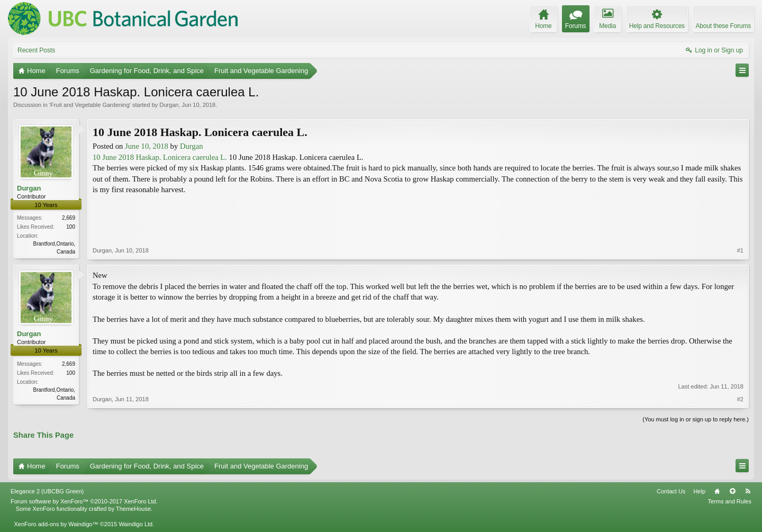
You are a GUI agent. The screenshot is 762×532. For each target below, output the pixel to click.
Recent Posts (36, 50)
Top (732, 491)
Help (699, 491)
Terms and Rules (729, 501)
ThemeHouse (133, 509)
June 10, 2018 (147, 146)
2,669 (69, 218)
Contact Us (671, 491)
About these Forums (723, 26)
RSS (748, 491)
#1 (740, 250)
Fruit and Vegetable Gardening (90, 105)
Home (717, 491)
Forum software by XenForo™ (84, 501)
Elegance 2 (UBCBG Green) (47, 491)
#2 (740, 399)
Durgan (169, 105)
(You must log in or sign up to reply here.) (696, 419)
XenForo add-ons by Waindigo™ (56, 524)
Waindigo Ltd (135, 524)
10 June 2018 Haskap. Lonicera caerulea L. (160, 157)
